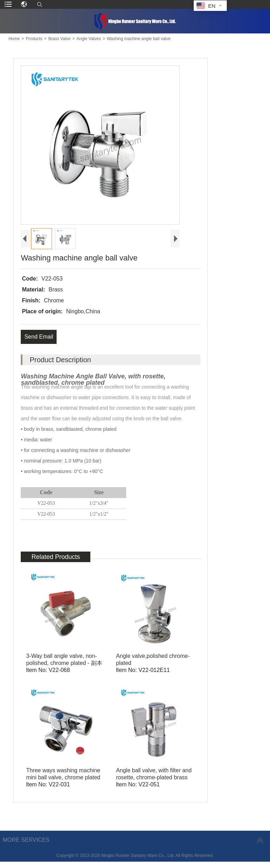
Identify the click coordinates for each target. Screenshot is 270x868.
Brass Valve (60, 39)
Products (34, 39)
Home (14, 39)
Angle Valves (89, 39)
